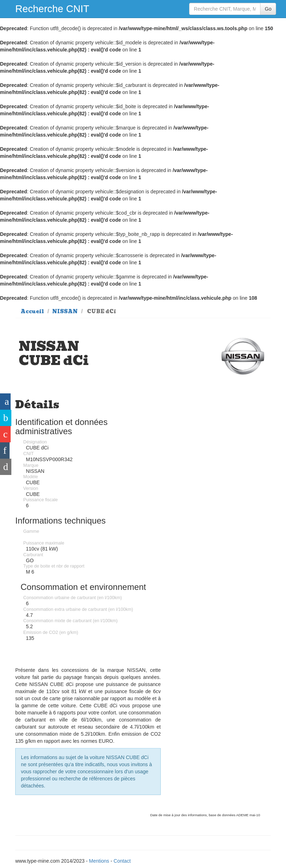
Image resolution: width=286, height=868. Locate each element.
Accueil (32, 311)
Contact (122, 861)
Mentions (99, 861)
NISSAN (65, 311)
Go (268, 9)
